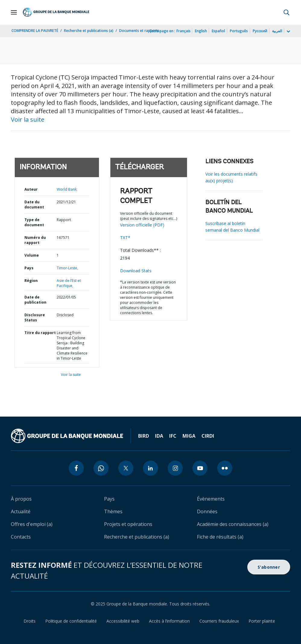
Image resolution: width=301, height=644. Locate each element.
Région (31, 281)
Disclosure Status (35, 317)
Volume (32, 255)
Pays (29, 268)
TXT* (125, 238)
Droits (30, 621)
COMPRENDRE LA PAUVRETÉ (35, 31)
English (201, 31)
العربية (277, 31)
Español (218, 31)
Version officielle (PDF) (142, 225)
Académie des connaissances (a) (233, 524)
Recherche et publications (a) (89, 31)
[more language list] (288, 32)
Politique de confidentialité (71, 621)
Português (239, 31)
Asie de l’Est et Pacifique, (69, 283)
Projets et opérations (128, 524)
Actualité (21, 511)
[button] (287, 12)
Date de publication (35, 300)
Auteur (31, 189)
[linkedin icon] (150, 468)
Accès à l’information (169, 621)
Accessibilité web (123, 621)
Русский (260, 31)
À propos (21, 499)
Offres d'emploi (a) (32, 524)
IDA (159, 436)
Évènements (211, 499)
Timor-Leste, (67, 268)
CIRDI (208, 436)
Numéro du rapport (35, 240)
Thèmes (113, 511)
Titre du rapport (40, 333)
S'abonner (269, 567)
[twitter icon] (126, 468)
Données (207, 511)
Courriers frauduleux (219, 621)
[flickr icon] (225, 468)
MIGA (189, 436)
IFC (173, 436)
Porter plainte (262, 621)
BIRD (144, 436)
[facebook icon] (76, 468)
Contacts (21, 537)
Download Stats (136, 271)
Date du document (34, 205)
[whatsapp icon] (101, 468)
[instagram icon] (175, 468)
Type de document (34, 222)
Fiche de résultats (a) (220, 537)
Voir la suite (28, 119)
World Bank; (67, 189)
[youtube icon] (200, 468)
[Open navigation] (14, 12)
